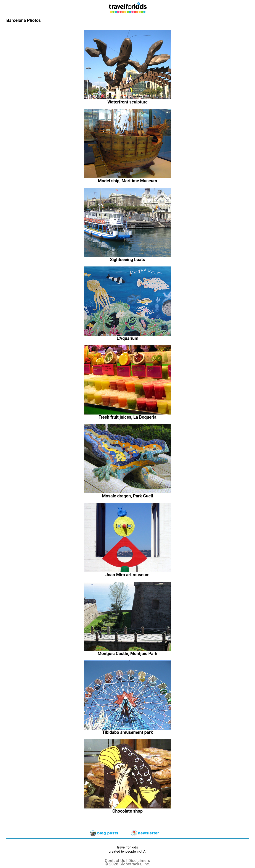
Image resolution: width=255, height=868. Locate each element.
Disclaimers (139, 861)
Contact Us (115, 861)
